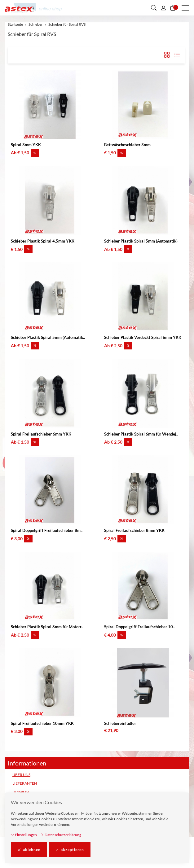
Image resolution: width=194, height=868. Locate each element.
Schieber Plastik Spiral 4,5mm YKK (43, 241)
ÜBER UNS (21, 775)
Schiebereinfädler (120, 723)
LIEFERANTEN (25, 783)
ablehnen (29, 850)
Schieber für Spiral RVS (32, 34)
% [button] (35, 153)
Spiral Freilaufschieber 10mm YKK (42, 723)
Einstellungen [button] (24, 835)
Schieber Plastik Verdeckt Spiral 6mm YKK (143, 337)
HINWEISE (21, 792)
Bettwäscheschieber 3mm (127, 145)
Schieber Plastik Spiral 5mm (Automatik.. (48, 337)
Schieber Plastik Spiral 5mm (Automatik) (141, 241)
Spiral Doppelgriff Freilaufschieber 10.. (139, 627)
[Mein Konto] (163, 8)
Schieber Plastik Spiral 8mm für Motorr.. (47, 627)
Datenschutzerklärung (61, 835)
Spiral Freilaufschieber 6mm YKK (41, 434)
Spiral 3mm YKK (26, 145)
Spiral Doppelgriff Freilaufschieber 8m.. (47, 530)
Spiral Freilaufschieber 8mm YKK (134, 530)
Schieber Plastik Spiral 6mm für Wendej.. (141, 434)
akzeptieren (70, 850)
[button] (154, 8)
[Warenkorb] (173, 8)
